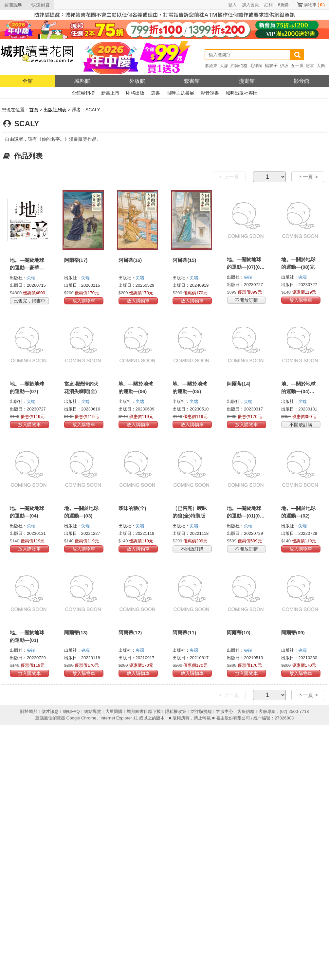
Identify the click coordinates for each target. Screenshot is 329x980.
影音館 (302, 81)
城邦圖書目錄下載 (144, 711)
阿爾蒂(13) (76, 633)
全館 (27, 81)
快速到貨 (41, 5)
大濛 (224, 66)
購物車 (314, 5)
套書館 (192, 81)
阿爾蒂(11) (184, 633)
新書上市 (110, 93)
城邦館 (82, 81)
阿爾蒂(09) (293, 633)
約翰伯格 (239, 66)
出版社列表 (55, 110)
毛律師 (256, 66)
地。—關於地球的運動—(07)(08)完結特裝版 (245, 267)
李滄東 (211, 66)
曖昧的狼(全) (132, 508)
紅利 (268, 5)
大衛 (321, 66)
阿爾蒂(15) (184, 260)
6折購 (283, 5)
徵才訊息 (50, 711)
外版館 (137, 81)
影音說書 (210, 93)
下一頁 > (308, 177)
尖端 (31, 278)
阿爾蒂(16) (130, 260)
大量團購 (114, 711)
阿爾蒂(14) (239, 384)
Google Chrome (81, 718)
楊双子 (271, 66)
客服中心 (225, 711)
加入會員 (250, 5)
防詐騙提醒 (201, 711)
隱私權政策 (176, 711)
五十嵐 (297, 66)
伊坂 (284, 66)
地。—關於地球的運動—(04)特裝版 (298, 391)
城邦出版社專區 (242, 93)
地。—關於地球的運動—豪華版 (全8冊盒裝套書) (27, 268)
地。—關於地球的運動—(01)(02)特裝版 (245, 516)
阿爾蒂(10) (239, 633)
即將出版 (135, 93)
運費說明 (13, 5)
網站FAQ (71, 711)
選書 (155, 93)
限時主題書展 (180, 93)
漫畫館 (247, 81)
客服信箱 (246, 711)
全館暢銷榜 (83, 93)
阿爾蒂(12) (130, 633)
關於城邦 (29, 711)
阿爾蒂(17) (76, 260)
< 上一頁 (229, 177)
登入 (232, 5)
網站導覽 (93, 711)
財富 (310, 66)
